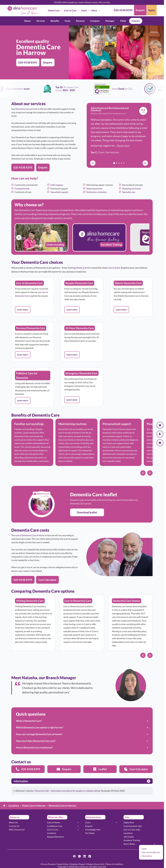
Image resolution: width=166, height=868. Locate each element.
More (96, 11)
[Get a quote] (160, 425)
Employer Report (78, 864)
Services (41, 21)
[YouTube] (90, 856)
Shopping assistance (132, 188)
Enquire (136, 21)
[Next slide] (145, 237)
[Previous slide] (19, 237)
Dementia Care (23, 109)
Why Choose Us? (17, 830)
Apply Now (129, 822)
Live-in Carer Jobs (132, 830)
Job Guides (129, 837)
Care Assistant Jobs (133, 826)
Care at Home (53, 822)
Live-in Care (72, 11)
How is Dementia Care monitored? (34, 748)
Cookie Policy (63, 864)
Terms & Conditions (114, 864)
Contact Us (14, 826)
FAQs (123, 21)
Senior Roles (129, 844)
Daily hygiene (57, 185)
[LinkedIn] (85, 856)
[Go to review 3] (119, 163)
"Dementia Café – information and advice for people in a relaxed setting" (67, 791)
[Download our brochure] (160, 434)
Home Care (56, 11)
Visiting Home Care (78, 268)
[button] (23, 310)
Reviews (80, 21)
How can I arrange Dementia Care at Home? (39, 734)
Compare (95, 21)
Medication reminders (97, 192)
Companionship (22, 188)
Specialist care (129, 192)
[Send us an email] (160, 443)
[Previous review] (93, 163)
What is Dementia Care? (29, 721)
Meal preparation (94, 188)
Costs (86, 11)
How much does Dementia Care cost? (36, 741)
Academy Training (132, 840)
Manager (110, 21)
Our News (90, 833)
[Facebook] (74, 856)
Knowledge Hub (93, 830)
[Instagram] (79, 856)
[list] (82, 237)
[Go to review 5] (124, 163)
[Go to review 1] (114, 163)
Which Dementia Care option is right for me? (40, 727)
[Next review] (145, 163)
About (27, 21)
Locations (52, 833)
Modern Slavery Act (96, 864)
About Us (13, 822)
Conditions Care (55, 826)
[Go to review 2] (117, 163)
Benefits (55, 21)
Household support (59, 192)
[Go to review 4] (121, 163)
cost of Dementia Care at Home (30, 535)
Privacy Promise (48, 864)
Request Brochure (55, 837)
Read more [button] (123, 145)
